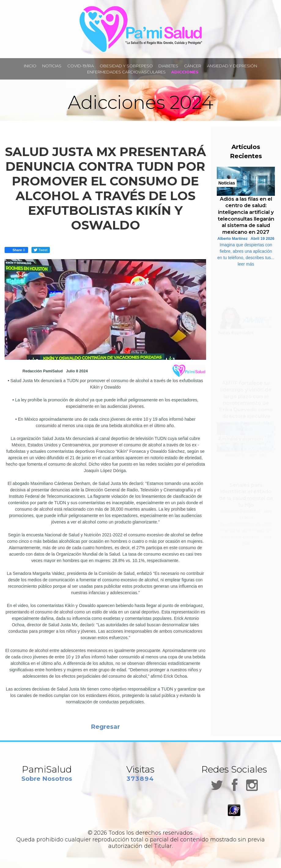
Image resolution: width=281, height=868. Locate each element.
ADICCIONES (185, 72)
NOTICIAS (52, 66)
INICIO (30, 66)
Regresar (105, 727)
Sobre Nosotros (47, 779)
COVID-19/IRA (81, 66)
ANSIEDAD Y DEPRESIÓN (232, 66)
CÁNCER (193, 66)
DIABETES (168, 66)
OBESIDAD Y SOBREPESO (126, 66)
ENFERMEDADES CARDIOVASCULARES (126, 72)
